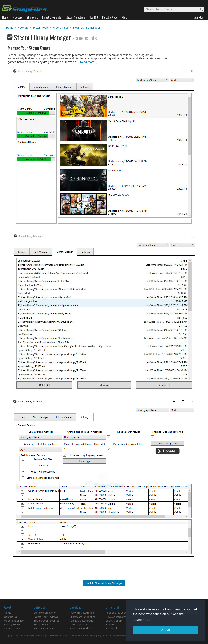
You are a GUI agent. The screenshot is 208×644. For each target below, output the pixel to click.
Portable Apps (42, 625)
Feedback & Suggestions (121, 613)
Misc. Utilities (61, 28)
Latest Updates (79, 625)
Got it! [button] (166, 630)
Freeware (23, 28)
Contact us (10, 617)
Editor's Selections (45, 613)
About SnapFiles (14, 621)
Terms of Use (12, 628)
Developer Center (116, 617)
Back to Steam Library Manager (104, 583)
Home (10, 28)
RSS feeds (112, 625)
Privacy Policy (12, 625)
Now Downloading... (81, 628)
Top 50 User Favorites (47, 621)
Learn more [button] (142, 620)
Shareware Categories (82, 617)
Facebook (112, 628)
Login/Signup (114, 621)
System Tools (41, 28)
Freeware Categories (82, 613)
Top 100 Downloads (81, 621)
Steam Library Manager (86, 28)
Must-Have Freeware (46, 628)
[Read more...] (88, 62)
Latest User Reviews (46, 617)
